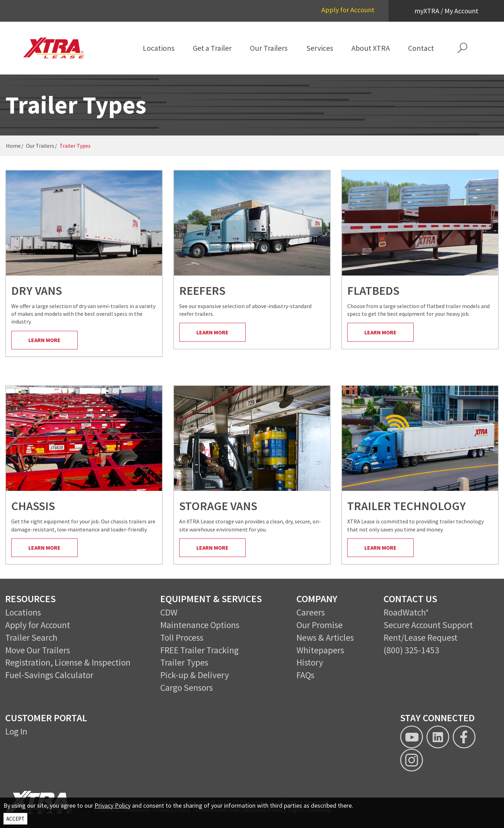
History (310, 662)
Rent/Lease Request (421, 638)
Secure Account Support (428, 625)
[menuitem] (159, 48)
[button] (462, 48)
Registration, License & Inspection (68, 662)
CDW (169, 612)
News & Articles (325, 638)
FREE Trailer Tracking (199, 650)
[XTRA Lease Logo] (59, 48)
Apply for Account (348, 10)
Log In (16, 731)
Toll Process (182, 638)
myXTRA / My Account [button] (446, 11)
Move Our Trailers (38, 650)
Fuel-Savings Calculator (49, 675)
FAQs (305, 675)
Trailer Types (184, 662)
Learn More (44, 340)
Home (13, 146)
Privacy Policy (113, 805)
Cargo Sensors (187, 688)
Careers (311, 612)
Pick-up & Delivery (195, 675)
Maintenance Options (200, 625)
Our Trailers (40, 146)
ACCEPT (15, 819)
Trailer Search (31, 638)
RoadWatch (405, 612)
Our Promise (320, 625)
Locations (23, 612)
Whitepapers (320, 650)
